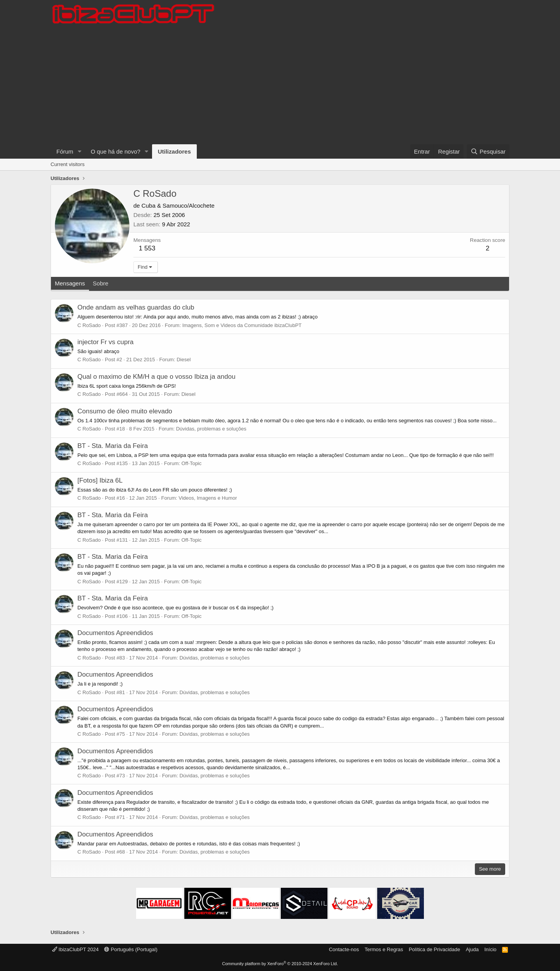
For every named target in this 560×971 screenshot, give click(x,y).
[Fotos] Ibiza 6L (100, 480)
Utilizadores (174, 151)
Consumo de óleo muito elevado (125, 411)
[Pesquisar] (488, 151)
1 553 (147, 248)
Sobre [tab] (101, 283)
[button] (79, 151)
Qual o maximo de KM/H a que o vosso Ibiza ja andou (156, 377)
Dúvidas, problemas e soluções (211, 429)
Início (490, 949)
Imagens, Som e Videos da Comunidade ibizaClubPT (242, 325)
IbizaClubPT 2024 (75, 949)
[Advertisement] (280, 86)
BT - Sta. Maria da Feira (113, 446)
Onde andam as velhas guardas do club (136, 307)
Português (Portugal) (131, 949)
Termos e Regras (384, 949)
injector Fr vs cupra (106, 342)
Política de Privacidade (434, 949)
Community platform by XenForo (280, 964)
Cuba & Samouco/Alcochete (178, 206)
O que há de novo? (115, 151)
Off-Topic (191, 463)
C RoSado (89, 325)
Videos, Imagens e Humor (208, 498)
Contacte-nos (344, 949)
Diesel (184, 360)
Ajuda (472, 949)
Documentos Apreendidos (115, 633)
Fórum (65, 151)
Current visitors (67, 164)
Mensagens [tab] (70, 283)
